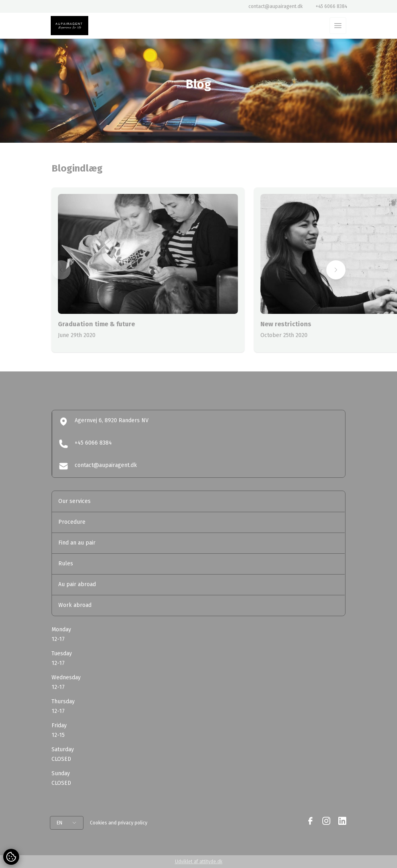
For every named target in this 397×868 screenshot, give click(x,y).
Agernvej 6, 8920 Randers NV (104, 421)
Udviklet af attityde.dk (199, 862)
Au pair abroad (77, 584)
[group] (148, 270)
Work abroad (75, 605)
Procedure (72, 522)
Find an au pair (77, 543)
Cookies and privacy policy (119, 823)
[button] (61, 270)
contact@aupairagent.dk (276, 6)
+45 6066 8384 (331, 6)
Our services (74, 501)
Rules (66, 564)
